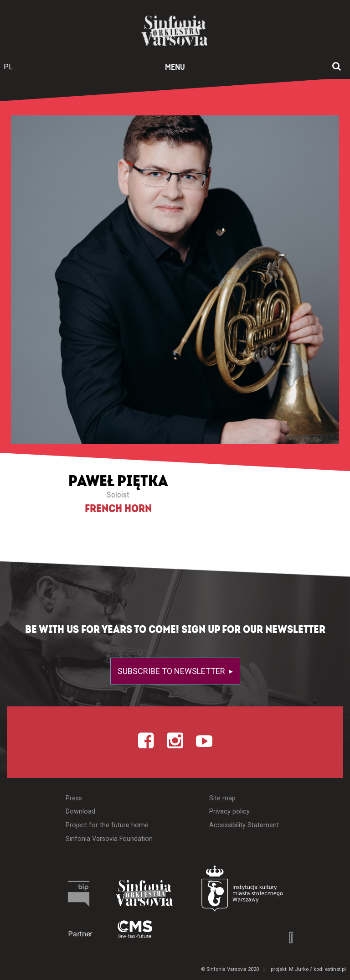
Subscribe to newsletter (172, 671)
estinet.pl (335, 969)
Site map (222, 798)
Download (80, 811)
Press (74, 798)
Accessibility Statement (244, 825)
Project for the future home (107, 825)
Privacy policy (229, 811)
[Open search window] (337, 67)
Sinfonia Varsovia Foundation (109, 839)
